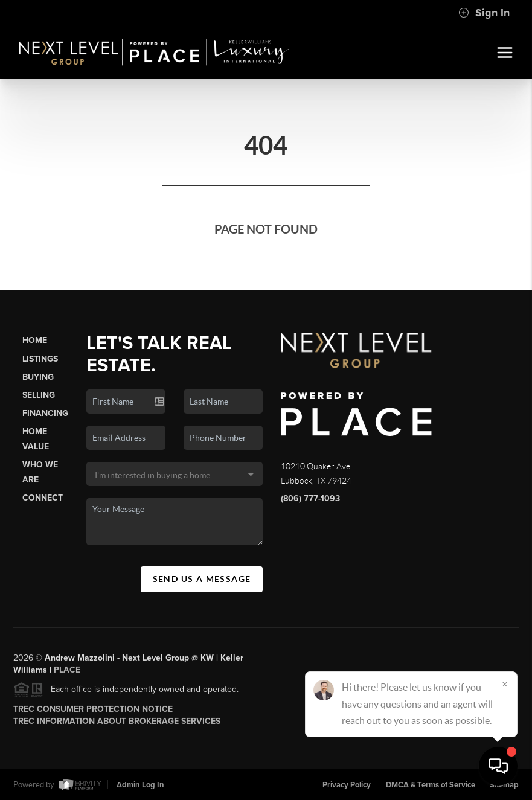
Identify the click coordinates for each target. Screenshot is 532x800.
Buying (38, 377)
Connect (43, 498)
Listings (40, 359)
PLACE (67, 674)
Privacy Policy (347, 785)
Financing (45, 413)
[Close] (505, 684)
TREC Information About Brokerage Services (117, 725)
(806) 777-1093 (310, 498)
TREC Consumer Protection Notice (93, 713)
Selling (39, 395)
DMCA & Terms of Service (431, 785)
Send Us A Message (202, 579)
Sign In (484, 13)
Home (35, 340)
